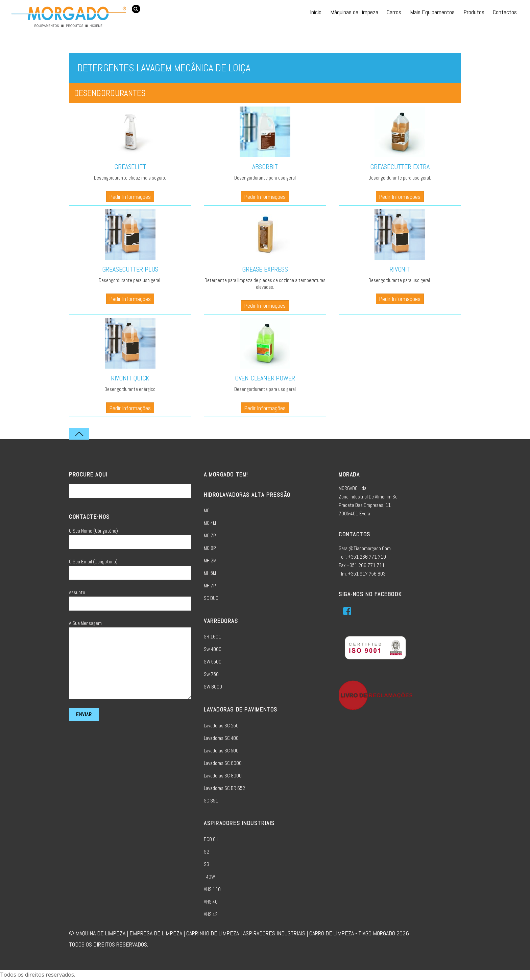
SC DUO (211, 598)
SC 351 (211, 801)
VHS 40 (211, 902)
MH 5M (210, 573)
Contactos (505, 12)
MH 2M (210, 561)
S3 (207, 864)
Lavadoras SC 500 (221, 751)
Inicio (316, 12)
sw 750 (211, 674)
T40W (209, 877)
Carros (394, 12)
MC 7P (210, 535)
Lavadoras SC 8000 (223, 776)
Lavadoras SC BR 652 (224, 788)
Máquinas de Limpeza (354, 12)
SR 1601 (212, 637)
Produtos (474, 12)
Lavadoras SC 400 (221, 738)
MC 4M (210, 523)
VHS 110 (212, 889)
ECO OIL (211, 839)
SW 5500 (213, 662)
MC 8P (210, 548)
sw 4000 (213, 649)
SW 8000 (213, 687)
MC (207, 510)
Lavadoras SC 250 (221, 726)
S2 (207, 852)
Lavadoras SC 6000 (223, 763)
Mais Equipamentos (432, 12)
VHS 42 (211, 914)
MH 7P (210, 586)
